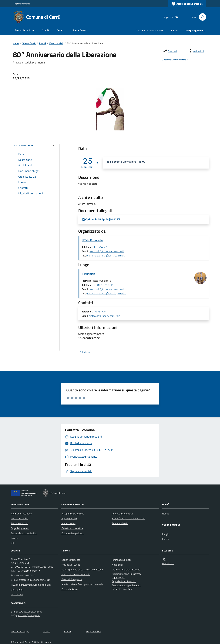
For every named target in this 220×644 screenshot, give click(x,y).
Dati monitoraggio (20, 631)
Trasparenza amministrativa (149, 31)
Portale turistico (69, 589)
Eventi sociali (56, 43)
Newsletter (168, 563)
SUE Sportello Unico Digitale (76, 574)
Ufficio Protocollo (92, 240)
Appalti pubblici (69, 518)
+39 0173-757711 (103, 285)
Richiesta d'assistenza (123, 589)
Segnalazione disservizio (124, 581)
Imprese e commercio (123, 514)
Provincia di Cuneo (71, 565)
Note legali (117, 565)
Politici (14, 538)
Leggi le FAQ (118, 577)
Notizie (166, 514)
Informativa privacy (122, 560)
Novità (46, 30)
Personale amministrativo (24, 533)
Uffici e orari (17, 590)
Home (16, 43)
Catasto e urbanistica (72, 528)
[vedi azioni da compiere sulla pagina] (196, 51)
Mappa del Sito (93, 631)
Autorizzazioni (68, 523)
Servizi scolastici (120, 523)
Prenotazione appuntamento (126, 585)
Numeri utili (17, 594)
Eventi (42, 43)
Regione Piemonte (22, 4)
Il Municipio (89, 274)
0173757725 (99, 312)
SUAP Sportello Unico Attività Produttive (82, 570)
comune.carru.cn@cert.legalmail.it (107, 255)
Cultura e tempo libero (73, 533)
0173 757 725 (100, 247)
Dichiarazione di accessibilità (126, 570)
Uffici (14, 543)
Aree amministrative (21, 514)
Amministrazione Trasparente (127, 574)
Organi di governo (20, 528)
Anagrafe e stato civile (73, 514)
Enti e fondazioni (19, 523)
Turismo (174, 31)
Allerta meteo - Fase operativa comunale (82, 584)
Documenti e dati (20, 518)
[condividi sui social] (170, 51)
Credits (68, 631)
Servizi (61, 30)
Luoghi (166, 534)
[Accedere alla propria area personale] (187, 4)
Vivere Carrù (79, 30)
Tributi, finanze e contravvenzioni (128, 518)
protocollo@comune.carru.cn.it (106, 251)
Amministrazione (25, 30)
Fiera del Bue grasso (72, 579)
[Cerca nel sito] (201, 17)
